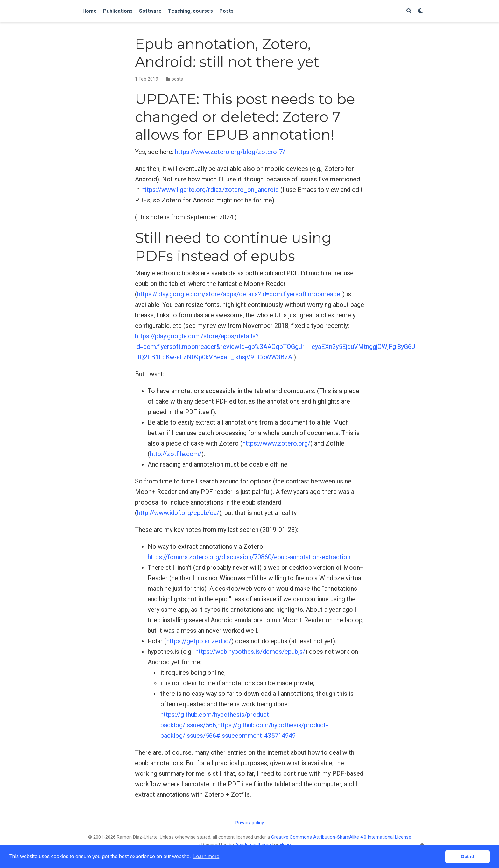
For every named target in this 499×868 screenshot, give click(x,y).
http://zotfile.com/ (176, 454)
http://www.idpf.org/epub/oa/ (178, 513)
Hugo (285, 845)
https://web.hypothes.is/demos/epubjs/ (250, 652)
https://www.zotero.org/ (276, 443)
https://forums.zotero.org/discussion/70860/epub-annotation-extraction (249, 557)
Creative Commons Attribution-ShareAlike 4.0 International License (341, 837)
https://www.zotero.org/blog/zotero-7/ (230, 152)
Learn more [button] (206, 856)
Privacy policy (250, 823)
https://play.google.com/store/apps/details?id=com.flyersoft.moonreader (240, 294)
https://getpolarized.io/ (199, 641)
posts (177, 79)
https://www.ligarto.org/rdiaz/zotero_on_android (210, 190)
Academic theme (253, 845)
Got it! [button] (467, 857)
